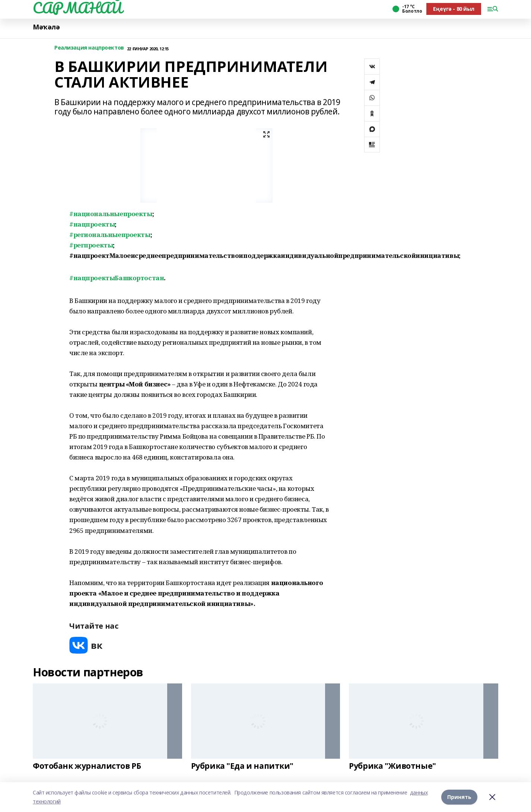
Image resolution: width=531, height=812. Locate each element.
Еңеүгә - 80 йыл (454, 9)
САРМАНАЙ (77, 8)
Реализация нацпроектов (89, 48)
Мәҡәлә (46, 27)
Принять (459, 797)
